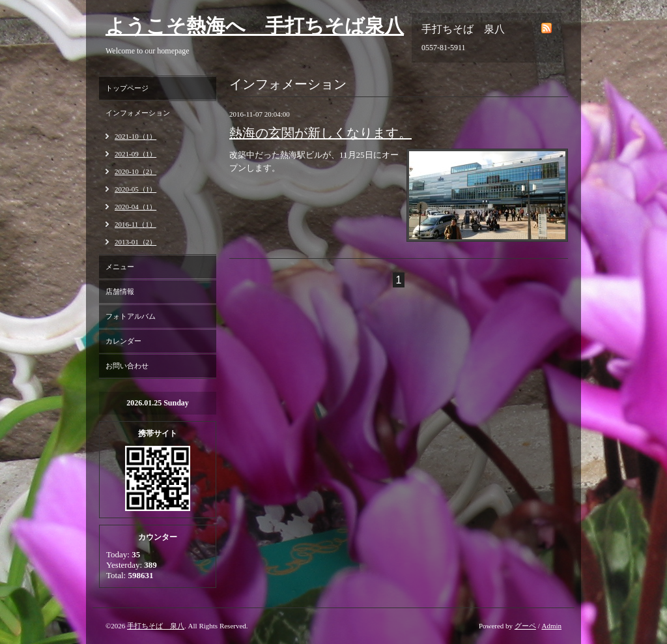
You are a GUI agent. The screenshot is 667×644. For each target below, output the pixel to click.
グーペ (525, 626)
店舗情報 (120, 291)
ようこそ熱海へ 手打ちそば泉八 (255, 26)
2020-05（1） (135, 189)
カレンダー (123, 341)
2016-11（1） (135, 224)
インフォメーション (138, 113)
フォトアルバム (131, 316)
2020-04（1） (135, 207)
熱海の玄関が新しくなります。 (320, 133)
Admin (551, 626)
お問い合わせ (127, 366)
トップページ (127, 88)
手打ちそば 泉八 (156, 626)
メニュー (120, 267)
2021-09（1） (135, 154)
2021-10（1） (135, 136)
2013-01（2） (135, 242)
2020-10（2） (135, 171)
